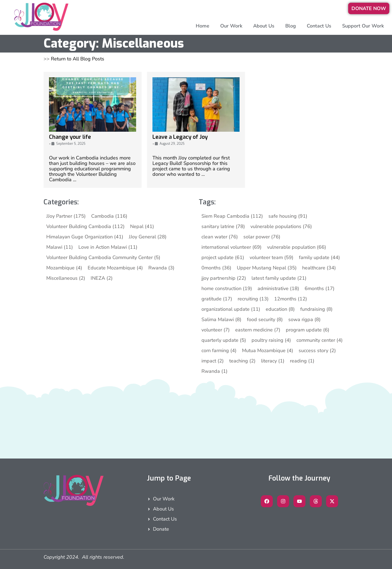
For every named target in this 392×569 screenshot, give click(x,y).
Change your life (70, 137)
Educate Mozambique (115, 268)
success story (317, 350)
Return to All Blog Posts (78, 59)
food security (265, 319)
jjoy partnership (224, 278)
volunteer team (272, 257)
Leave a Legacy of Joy (180, 137)
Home (203, 26)
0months (216, 268)
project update (223, 257)
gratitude (217, 299)
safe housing (288, 216)
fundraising (316, 309)
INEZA (102, 278)
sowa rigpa (304, 319)
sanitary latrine (223, 226)
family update (319, 257)
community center (320, 340)
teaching (242, 361)
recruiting (253, 299)
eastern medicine (258, 330)
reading (302, 361)
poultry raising (271, 340)
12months (291, 299)
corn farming (219, 350)
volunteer (216, 330)
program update (308, 330)
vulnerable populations (281, 226)
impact (213, 361)
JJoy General (148, 237)
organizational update (231, 309)
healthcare (319, 268)
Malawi (60, 247)
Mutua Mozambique (268, 350)
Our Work (231, 26)
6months (320, 288)
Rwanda (161, 268)
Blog (291, 26)
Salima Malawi (221, 319)
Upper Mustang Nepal (267, 268)
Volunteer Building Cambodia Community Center (103, 257)
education (280, 309)
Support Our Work (363, 26)
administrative (278, 288)
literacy (273, 361)
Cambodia (109, 216)
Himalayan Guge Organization (85, 237)
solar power (262, 237)
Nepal (142, 226)
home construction (227, 288)
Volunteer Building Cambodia (85, 226)
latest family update (279, 278)
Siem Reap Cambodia (232, 216)
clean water (220, 237)
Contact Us (319, 26)
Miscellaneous (66, 278)
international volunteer (232, 247)
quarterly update (224, 340)
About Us (264, 26)
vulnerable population (297, 247)
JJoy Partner (66, 216)
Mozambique (64, 268)
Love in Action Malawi (108, 247)
